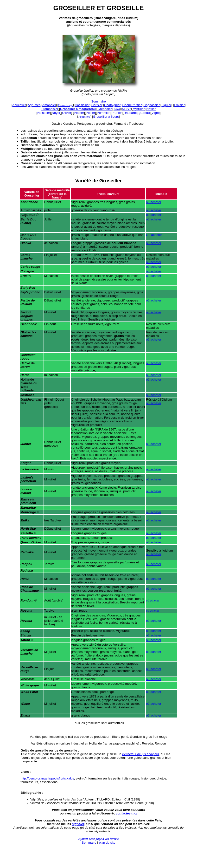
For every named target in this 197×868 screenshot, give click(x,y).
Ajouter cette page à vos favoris (98, 839)
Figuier (166, 105)
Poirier (91, 113)
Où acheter (154, 235)
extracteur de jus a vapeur (141, 754)
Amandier (49, 105)
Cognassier (152, 105)
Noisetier (44, 113)
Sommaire (98, 101)
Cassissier (82, 105)
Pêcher (79, 113)
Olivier (67, 113)
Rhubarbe (131, 113)
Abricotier (19, 105)
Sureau (145, 113)
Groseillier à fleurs (106, 117)
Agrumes (34, 105)
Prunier (117, 113)
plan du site (107, 843)
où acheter (154, 202)
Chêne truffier (132, 105)
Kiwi (117, 109)
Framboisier (50, 109)
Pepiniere (84, 117)
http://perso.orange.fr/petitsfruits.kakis (47, 778)
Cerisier (97, 105)
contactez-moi (127, 813)
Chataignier (112, 105)
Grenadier (105, 109)
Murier (126, 109)
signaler (78, 824)
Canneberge (65, 105)
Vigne (156, 113)
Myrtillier (139, 109)
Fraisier (179, 105)
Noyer (56, 113)
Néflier (151, 109)
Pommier (103, 113)
